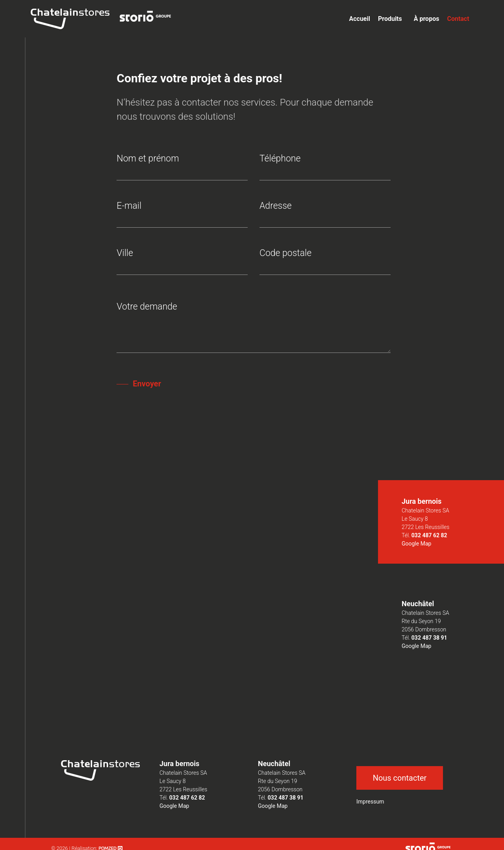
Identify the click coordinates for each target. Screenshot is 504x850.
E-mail (182, 213)
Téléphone (325, 166)
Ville (182, 260)
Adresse (325, 213)
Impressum (370, 802)
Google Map (416, 544)
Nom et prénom (182, 166)
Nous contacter (400, 778)
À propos (427, 19)
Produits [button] (390, 19)
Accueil (359, 19)
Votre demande (253, 328)
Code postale (325, 260)
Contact (458, 19)
